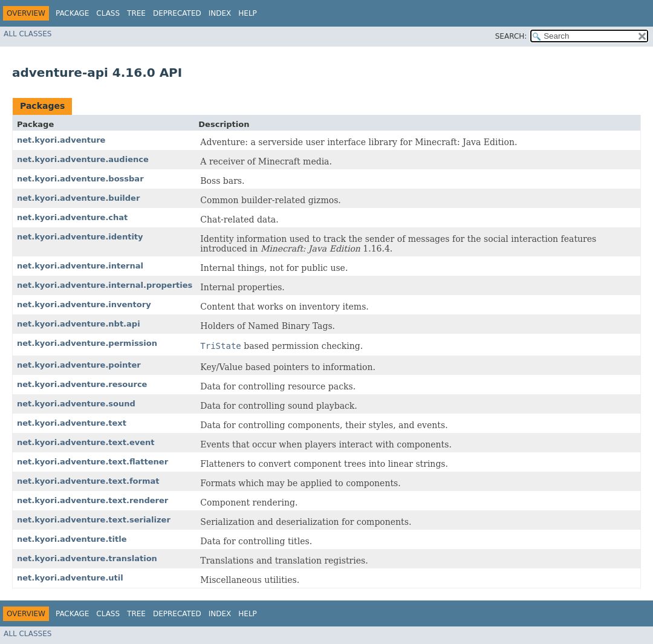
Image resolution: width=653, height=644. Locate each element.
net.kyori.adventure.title (72, 539)
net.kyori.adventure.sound (76, 404)
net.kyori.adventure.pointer (79, 365)
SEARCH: (511, 36)
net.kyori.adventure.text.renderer (93, 500)
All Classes (28, 34)
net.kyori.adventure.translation (87, 558)
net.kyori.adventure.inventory (84, 304)
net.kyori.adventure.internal (80, 266)
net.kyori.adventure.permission (87, 343)
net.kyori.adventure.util (70, 578)
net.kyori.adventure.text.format (88, 481)
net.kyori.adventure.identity (80, 237)
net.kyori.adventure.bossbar (80, 179)
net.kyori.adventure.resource (82, 384)
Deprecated (177, 13)
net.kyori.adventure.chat (72, 217)
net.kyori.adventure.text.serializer (94, 520)
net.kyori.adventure (61, 140)
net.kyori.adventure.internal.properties (105, 285)
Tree (136, 13)
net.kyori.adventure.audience (83, 159)
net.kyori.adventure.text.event (86, 442)
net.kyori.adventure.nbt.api (79, 324)
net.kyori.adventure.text (72, 423)
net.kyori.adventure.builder (78, 198)
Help (248, 13)
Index (220, 13)
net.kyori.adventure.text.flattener (93, 462)
